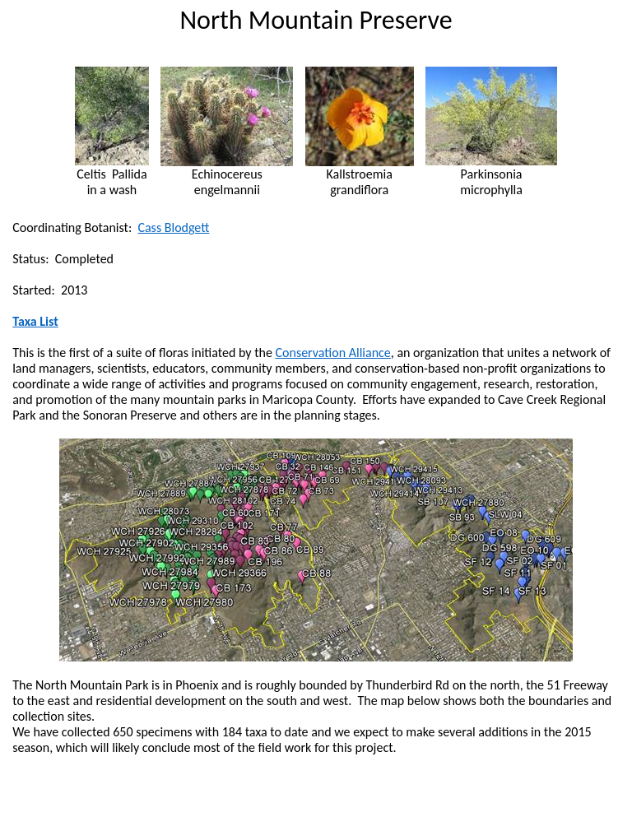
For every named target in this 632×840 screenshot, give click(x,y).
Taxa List (35, 321)
